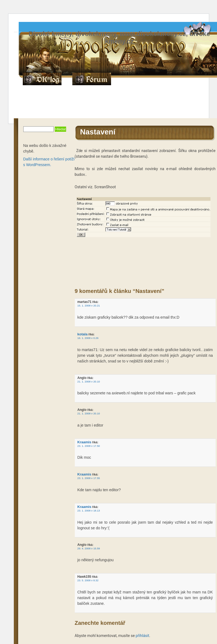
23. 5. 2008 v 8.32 (88, 580)
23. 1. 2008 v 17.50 (89, 446)
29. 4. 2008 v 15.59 (89, 548)
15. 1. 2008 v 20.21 (89, 306)
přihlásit (142, 636)
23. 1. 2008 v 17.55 (89, 478)
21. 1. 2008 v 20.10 (89, 382)
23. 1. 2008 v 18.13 (89, 511)
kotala (83, 334)
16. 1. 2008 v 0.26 (88, 338)
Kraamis (85, 442)
